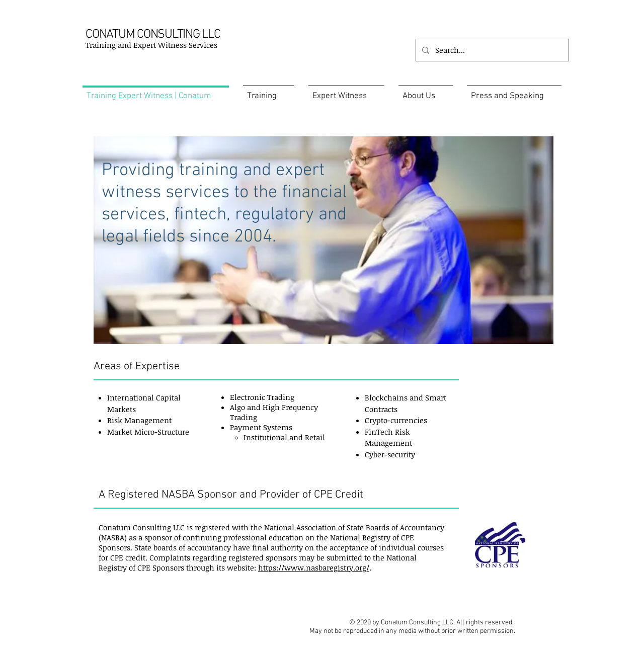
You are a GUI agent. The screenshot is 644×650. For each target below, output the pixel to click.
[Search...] (491, 50)
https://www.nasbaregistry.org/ (314, 567)
